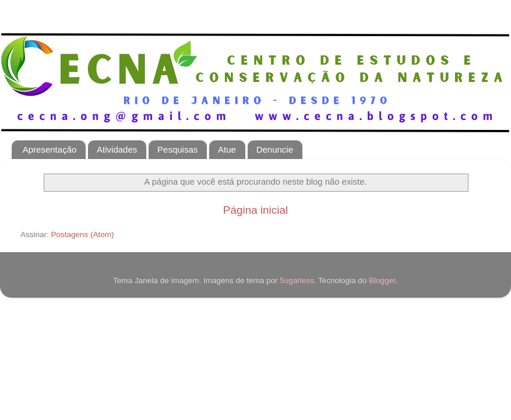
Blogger (382, 280)
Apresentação (50, 149)
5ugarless (297, 280)
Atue (227, 149)
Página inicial (255, 210)
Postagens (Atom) (83, 234)
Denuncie (275, 149)
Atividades (117, 149)
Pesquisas (177, 149)
